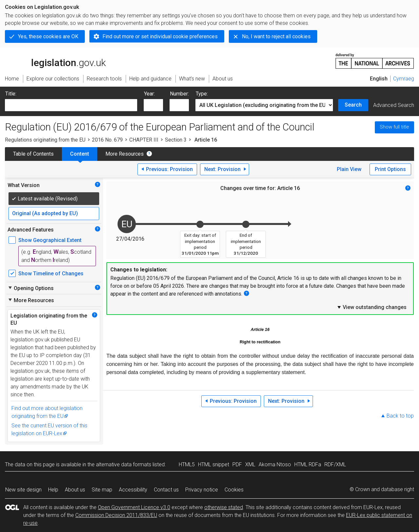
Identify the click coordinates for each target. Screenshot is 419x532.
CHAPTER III (144, 140)
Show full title (394, 127)
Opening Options (31, 288)
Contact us (166, 490)
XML (250, 464)
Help (53, 490)
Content (80, 154)
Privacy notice (202, 490)
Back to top (400, 416)
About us (75, 490)
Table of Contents (33, 154)
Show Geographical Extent (50, 240)
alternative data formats (124, 464)
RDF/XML (335, 464)
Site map (102, 490)
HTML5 (187, 464)
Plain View (349, 169)
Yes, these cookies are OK (48, 36)
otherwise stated (224, 507)
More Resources (125, 154)
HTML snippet (214, 464)
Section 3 (176, 140)
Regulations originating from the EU (45, 140)
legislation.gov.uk (55, 60)
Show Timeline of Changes (51, 274)
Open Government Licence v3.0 (134, 507)
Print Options (390, 169)
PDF (237, 464)
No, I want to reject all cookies (276, 36)
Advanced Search (394, 105)
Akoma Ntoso (275, 464)
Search (353, 105)
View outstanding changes (372, 307)
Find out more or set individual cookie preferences (160, 36)
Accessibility (133, 490)
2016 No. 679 (107, 140)
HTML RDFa (308, 464)
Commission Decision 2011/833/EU (116, 515)
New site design (23, 490)
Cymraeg (404, 79)
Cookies (234, 490)
